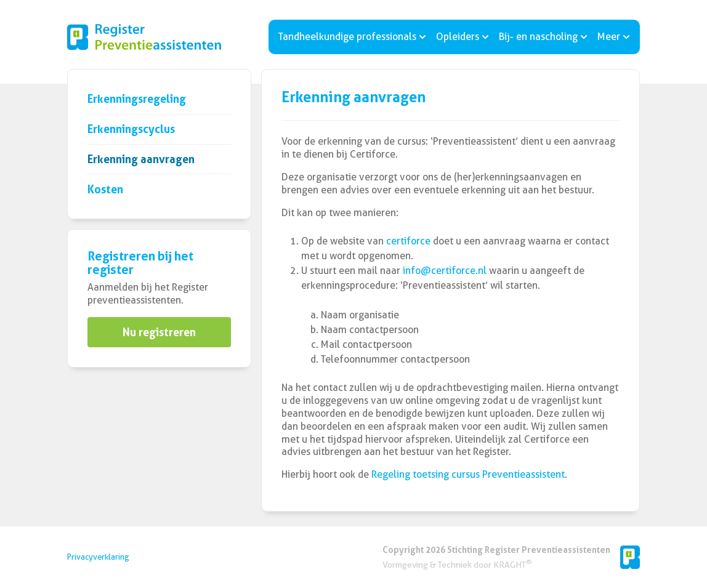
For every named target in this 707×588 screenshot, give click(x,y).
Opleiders (463, 37)
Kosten (105, 189)
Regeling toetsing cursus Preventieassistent (468, 474)
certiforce (408, 241)
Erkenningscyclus (131, 129)
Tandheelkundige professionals (352, 37)
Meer (614, 37)
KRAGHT (512, 565)
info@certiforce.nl (445, 271)
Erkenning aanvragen (141, 159)
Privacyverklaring (98, 557)
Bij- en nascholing (543, 37)
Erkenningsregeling (137, 99)
